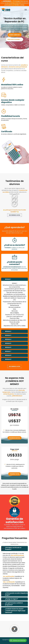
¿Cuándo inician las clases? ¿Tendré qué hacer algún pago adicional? (13, 611)
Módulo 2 (6, 331)
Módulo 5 (6, 343)
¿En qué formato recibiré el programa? (12, 604)
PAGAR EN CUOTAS (14, 438)
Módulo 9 (6, 359)
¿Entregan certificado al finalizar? (11, 549)
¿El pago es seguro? (10, 599)
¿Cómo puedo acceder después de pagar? (14, 594)
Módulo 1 (6, 279)
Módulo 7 (6, 351)
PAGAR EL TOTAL (15, 474)
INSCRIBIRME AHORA (15, 215)
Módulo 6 (6, 347)
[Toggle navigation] (26, 10)
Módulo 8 (6, 355)
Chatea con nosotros (18, 640)
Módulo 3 (6, 335)
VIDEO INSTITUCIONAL (14, 39)
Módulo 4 (6, 339)
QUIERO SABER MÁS (14, 35)
